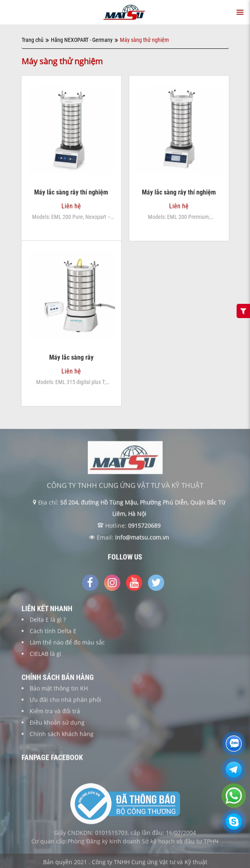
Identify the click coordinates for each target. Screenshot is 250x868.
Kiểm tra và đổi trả (55, 713)
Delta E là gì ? (48, 622)
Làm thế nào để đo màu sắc (67, 644)
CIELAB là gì (46, 656)
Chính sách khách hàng (62, 736)
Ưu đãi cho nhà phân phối (65, 702)
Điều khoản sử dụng (57, 725)
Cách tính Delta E (53, 633)
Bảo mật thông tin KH (59, 690)
